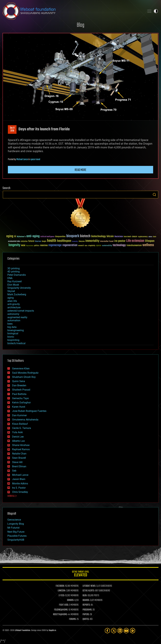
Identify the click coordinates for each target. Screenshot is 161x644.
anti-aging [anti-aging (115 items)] (33, 236)
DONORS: (71, 600)
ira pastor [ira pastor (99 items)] (120, 241)
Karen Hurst (19, 407)
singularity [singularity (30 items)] (92, 246)
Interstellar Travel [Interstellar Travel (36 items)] (107, 241)
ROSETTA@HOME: (60, 615)
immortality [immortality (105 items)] (92, 241)
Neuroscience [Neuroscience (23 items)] (30, 246)
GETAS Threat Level (80, 574)
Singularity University (19, 288)
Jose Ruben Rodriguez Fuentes (29, 411)
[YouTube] (126, 631)
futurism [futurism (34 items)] (38, 242)
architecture (14, 307)
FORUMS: (73, 619)
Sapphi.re (52, 630)
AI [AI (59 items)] (15, 237)
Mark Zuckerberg (17, 294)
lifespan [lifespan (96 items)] (150, 241)
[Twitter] (114, 631)
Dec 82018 (12, 129)
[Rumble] (133, 631)
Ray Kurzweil (15, 281)
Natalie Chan (19, 454)
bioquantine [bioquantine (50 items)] (60, 236)
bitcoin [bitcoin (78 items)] (110, 236)
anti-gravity (14, 304)
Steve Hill (17, 462)
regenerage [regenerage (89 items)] (55, 245)
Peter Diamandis (17, 275)
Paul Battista (19, 394)
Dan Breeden (19, 385)
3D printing (14, 268)
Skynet (11, 291)
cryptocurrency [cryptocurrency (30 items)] (143, 237)
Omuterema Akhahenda (25, 420)
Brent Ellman (19, 466)
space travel (35, 159)
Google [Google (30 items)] (44, 241)
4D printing (14, 272)
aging (11, 298)
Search (154, 195)
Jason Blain (19, 479)
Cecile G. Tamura (22, 428)
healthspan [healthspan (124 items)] (64, 241)
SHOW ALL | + (12, 496)
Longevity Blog (16, 524)
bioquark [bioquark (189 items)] (73, 236)
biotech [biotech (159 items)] (85, 236)
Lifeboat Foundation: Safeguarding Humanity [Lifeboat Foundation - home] (73, 11)
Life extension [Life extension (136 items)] (135, 241)
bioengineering (16, 330)
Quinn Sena (19, 381)
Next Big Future (16, 532)
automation (14, 320)
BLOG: (85, 596)
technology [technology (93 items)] (119, 245)
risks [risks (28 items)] (86, 246)
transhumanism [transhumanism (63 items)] (134, 245)
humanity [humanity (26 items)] (75, 242)
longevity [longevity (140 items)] (14, 245)
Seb (14, 471)
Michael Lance (22, 159)
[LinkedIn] (120, 631)
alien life (12, 301)
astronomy (13, 314)
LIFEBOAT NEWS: (89, 586)
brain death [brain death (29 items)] (127, 237)
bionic (11, 337)
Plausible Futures (17, 536)
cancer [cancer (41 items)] (134, 237)
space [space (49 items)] (99, 245)
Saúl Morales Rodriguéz (25, 373)
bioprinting (13, 340)
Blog (80, 25)
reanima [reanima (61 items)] (44, 245)
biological (13, 333)
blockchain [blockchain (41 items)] (119, 237)
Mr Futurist (13, 528)
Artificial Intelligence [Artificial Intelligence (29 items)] (47, 237)
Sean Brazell (19, 458)
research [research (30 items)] (81, 246)
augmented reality (17, 317)
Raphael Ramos (21, 449)
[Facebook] (107, 631)
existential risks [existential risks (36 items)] (14, 241)
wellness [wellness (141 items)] (148, 245)
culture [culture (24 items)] (150, 237)
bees (10, 324)
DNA (10, 278)
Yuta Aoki (17, 432)
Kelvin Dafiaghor (21, 403)
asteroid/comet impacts (21, 311)
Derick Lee (18, 437)
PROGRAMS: (87, 610)
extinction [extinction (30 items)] (24, 241)
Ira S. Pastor (19, 488)
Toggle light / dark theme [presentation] (156, 11)
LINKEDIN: (62, 591)
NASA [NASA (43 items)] (23, 246)
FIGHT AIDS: (64, 605)
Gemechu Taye (20, 398)
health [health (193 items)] (52, 241)
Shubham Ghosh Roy (24, 377)
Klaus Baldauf (20, 424)
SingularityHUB (16, 540)
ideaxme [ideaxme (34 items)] (82, 242)
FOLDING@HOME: (61, 610)
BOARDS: (86, 600)
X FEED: (62, 596)
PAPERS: (86, 615)
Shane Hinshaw (21, 445)
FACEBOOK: (60, 586)
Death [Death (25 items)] (155, 237)
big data (12, 327)
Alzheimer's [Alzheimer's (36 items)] (21, 237)
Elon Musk (13, 285)
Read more (80, 170)
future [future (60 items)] (31, 241)
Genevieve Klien (21, 369)
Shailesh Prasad (21, 390)
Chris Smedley (20, 492)
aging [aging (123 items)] (10, 236)
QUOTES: (86, 619)
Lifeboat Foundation (22, 630)
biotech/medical (16, 343)
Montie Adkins (20, 484)
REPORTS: (86, 605)
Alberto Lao (18, 441)
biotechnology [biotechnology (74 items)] (99, 236)
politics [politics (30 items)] (37, 246)
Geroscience (14, 520)
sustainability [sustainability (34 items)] (107, 246)
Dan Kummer (19, 415)
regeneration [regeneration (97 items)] (70, 245)
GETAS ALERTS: (89, 591)
